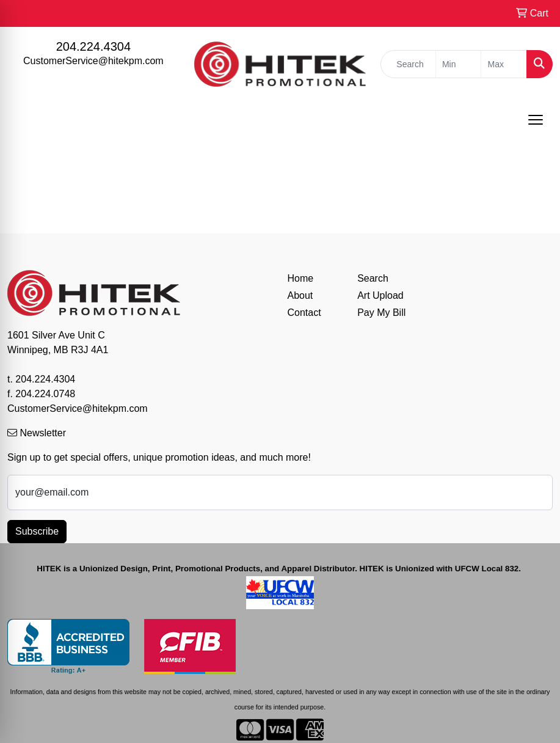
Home (301, 278)
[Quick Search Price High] (504, 64)
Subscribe (37, 531)
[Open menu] (536, 120)
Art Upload (380, 295)
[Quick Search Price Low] (459, 64)
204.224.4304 (93, 46)
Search (373, 278)
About (300, 295)
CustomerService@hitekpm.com (93, 61)
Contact (304, 313)
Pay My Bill (381, 313)
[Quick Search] (408, 64)
